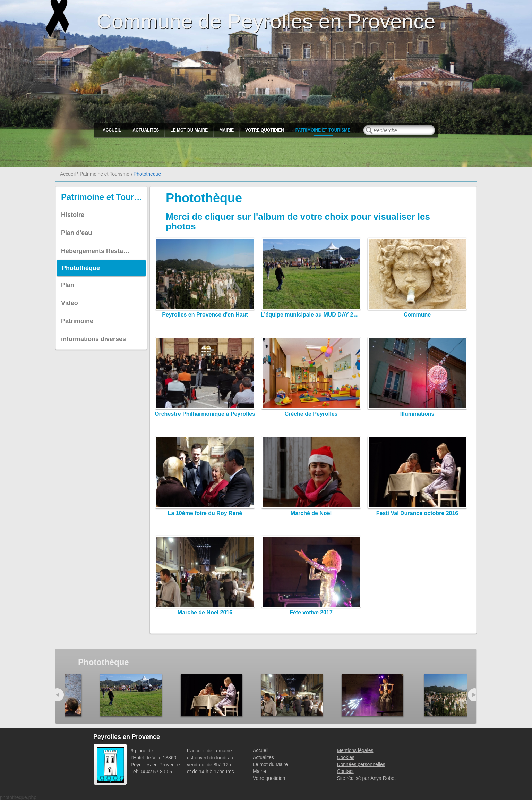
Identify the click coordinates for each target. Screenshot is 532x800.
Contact (345, 771)
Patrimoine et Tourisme (323, 130)
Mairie (226, 130)
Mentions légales (355, 750)
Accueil (112, 130)
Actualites (146, 130)
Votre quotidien (264, 130)
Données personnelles (361, 764)
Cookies (346, 757)
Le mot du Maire (189, 130)
